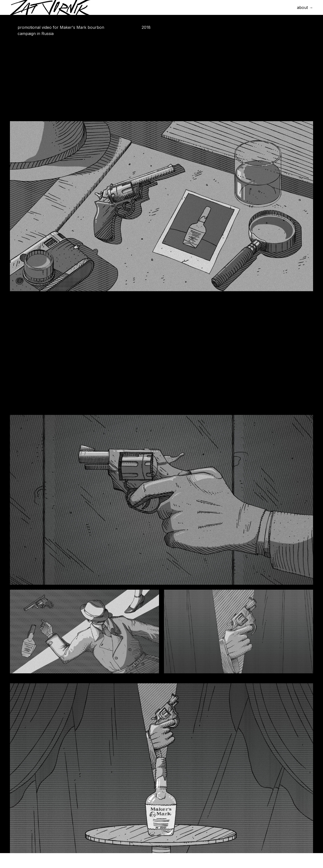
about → (305, 7)
